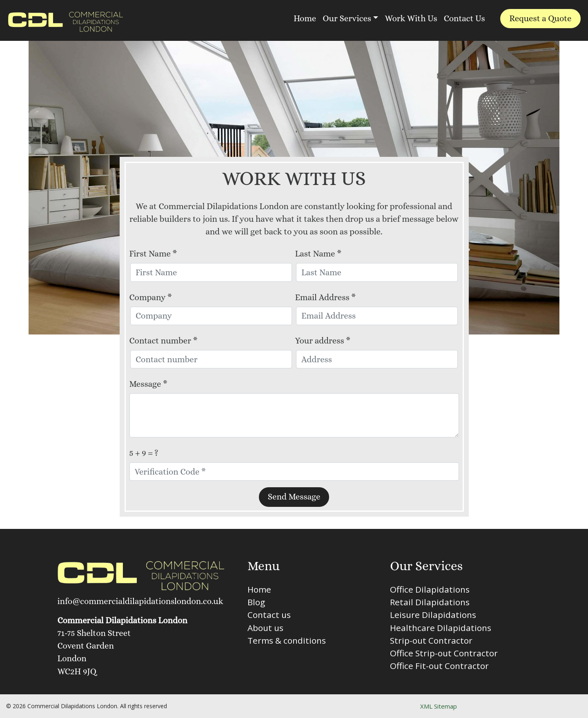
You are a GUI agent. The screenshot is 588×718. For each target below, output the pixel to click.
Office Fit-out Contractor (439, 666)
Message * (148, 384)
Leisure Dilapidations (433, 615)
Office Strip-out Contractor (444, 653)
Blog (256, 602)
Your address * (323, 341)
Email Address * (326, 297)
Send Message (294, 497)
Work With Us (411, 18)
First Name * (153, 254)
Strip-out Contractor (431, 640)
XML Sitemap (439, 706)
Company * (151, 297)
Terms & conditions (287, 640)
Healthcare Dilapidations (441, 628)
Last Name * (318, 254)
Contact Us (464, 18)
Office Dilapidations (430, 589)
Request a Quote (540, 18)
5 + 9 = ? (144, 453)
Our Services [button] (347, 18)
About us (265, 628)
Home (305, 18)
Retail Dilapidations (430, 602)
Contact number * (164, 341)
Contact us (269, 615)
